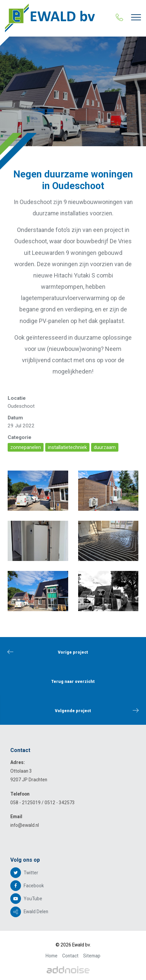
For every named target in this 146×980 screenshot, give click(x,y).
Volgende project (97, 710)
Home (52, 956)
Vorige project (48, 652)
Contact (70, 956)
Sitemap (92, 956)
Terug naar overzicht (73, 682)
